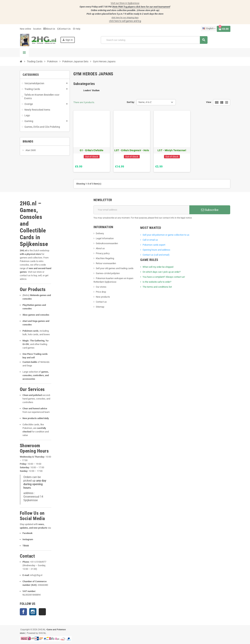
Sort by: (131, 102)
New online (25, 29)
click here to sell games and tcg (125, 21)
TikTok (42, 612)
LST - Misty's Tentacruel (172, 150)
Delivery (100, 233)
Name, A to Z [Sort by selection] (145, 102)
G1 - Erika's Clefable (92, 150)
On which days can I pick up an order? (162, 272)
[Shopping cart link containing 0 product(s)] (224, 29)
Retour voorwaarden (106, 263)
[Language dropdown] (209, 28)
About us (100, 248)
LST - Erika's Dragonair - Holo (132, 150)
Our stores (101, 287)
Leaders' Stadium (91, 90)
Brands (28, 141)
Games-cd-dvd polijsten (108, 273)
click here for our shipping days (125, 17)
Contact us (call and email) (156, 255)
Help (77, 29)
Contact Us (64, 29)
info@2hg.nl (36, 575)
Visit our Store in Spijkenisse (125, 3)
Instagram (33, 612)
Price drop (101, 292)
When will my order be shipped (158, 267)
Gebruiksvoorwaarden (107, 243)
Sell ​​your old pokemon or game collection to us (166, 235)
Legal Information (105, 238)
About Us (49, 29)
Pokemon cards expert (154, 245)
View (209, 102)
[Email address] (141, 210)
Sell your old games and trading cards (115, 268)
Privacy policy (103, 253)
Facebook (23, 612)
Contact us (101, 302)
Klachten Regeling (105, 258)
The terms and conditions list (157, 287)
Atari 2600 (30, 150)
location (37, 29)
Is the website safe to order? (157, 282)
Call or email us (150, 240)
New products (103, 297)
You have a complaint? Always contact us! (164, 277)
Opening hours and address (156, 250)
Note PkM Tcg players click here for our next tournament (141, 7)
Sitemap (100, 307)
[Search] (154, 40)
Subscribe (210, 210)
